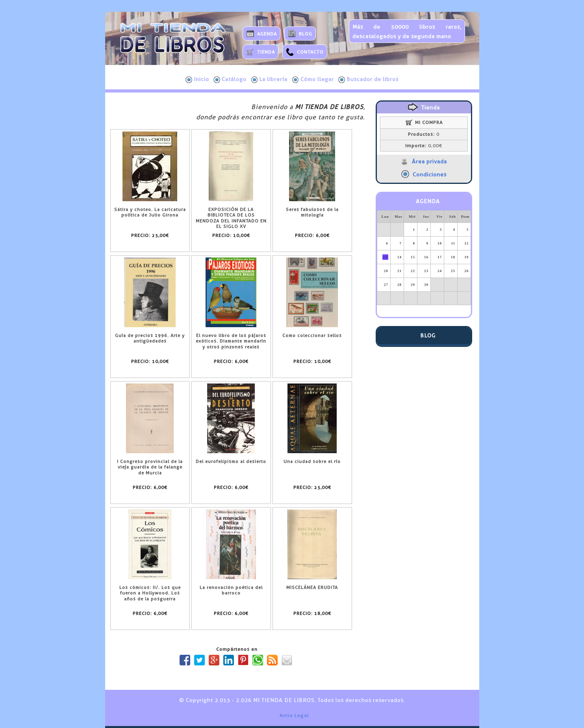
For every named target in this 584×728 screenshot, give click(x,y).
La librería (270, 80)
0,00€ (424, 146)
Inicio (197, 80)
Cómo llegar (313, 80)
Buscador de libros (368, 80)
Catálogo (230, 80)
